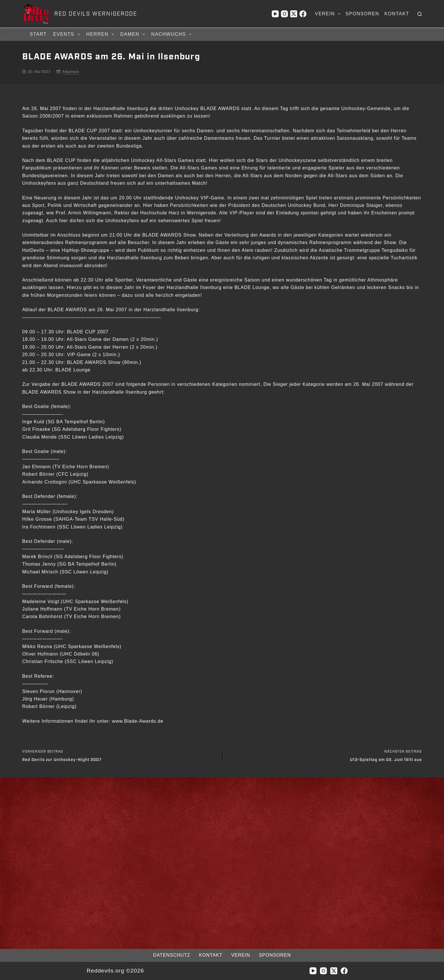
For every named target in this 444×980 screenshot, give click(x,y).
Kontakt (397, 14)
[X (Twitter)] (294, 14)
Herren (101, 34)
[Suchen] (420, 14)
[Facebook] (303, 14)
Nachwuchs (172, 34)
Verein (329, 14)
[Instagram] (284, 14)
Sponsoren (362, 14)
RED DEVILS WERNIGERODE (96, 14)
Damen (133, 34)
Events (67, 34)
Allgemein (71, 72)
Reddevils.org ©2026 (115, 971)
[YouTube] (275, 14)
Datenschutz (171, 955)
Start (38, 34)
